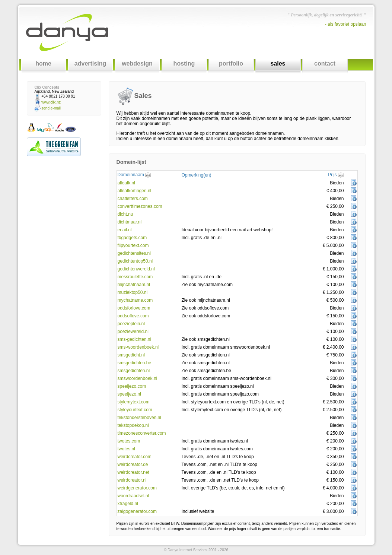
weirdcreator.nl (132, 480)
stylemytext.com (134, 402)
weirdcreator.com (135, 457)
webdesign (137, 64)
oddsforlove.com (134, 308)
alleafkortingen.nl (135, 191)
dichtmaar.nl (130, 222)
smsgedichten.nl (134, 371)
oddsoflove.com (133, 316)
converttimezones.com (140, 206)
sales (278, 64)
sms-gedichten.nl (135, 339)
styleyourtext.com (135, 410)
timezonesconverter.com (142, 433)
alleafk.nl (126, 183)
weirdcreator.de (133, 464)
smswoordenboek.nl (138, 378)
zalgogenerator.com (137, 511)
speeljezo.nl (129, 394)
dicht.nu (125, 214)
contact (325, 64)
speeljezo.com (132, 386)
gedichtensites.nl (134, 253)
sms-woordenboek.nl (138, 347)
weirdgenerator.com (137, 488)
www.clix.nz (51, 102)
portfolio (231, 64)
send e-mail (51, 108)
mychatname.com (135, 300)
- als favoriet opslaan (346, 24)
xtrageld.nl (128, 504)
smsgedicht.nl (131, 355)
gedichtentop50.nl (135, 261)
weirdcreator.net (133, 472)
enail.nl (125, 230)
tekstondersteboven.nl (139, 418)
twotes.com (129, 441)
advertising (90, 64)
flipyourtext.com (133, 245)
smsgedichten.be (135, 363)
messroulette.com (135, 277)
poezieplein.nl (131, 324)
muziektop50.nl (133, 292)
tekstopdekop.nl (133, 425)
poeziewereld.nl (133, 332)
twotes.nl (126, 449)
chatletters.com (133, 199)
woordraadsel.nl (133, 496)
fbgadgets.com (132, 238)
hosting (184, 64)
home (43, 64)
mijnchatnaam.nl (134, 285)
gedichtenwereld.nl (136, 269)
